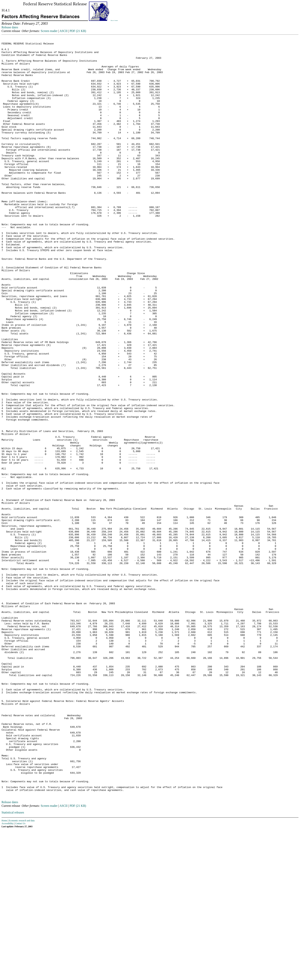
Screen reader (49, 31)
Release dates (10, 27)
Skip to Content (114, 20)
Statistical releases (13, 963)
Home (4, 971)
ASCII (64, 31)
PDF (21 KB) (78, 31)
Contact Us (20, 974)
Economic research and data (22, 971)
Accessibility (8, 974)
